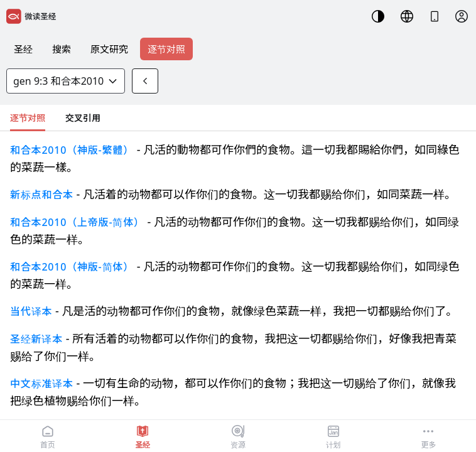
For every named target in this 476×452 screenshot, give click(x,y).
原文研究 (109, 49)
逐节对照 (166, 49)
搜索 (62, 49)
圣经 (23, 49)
